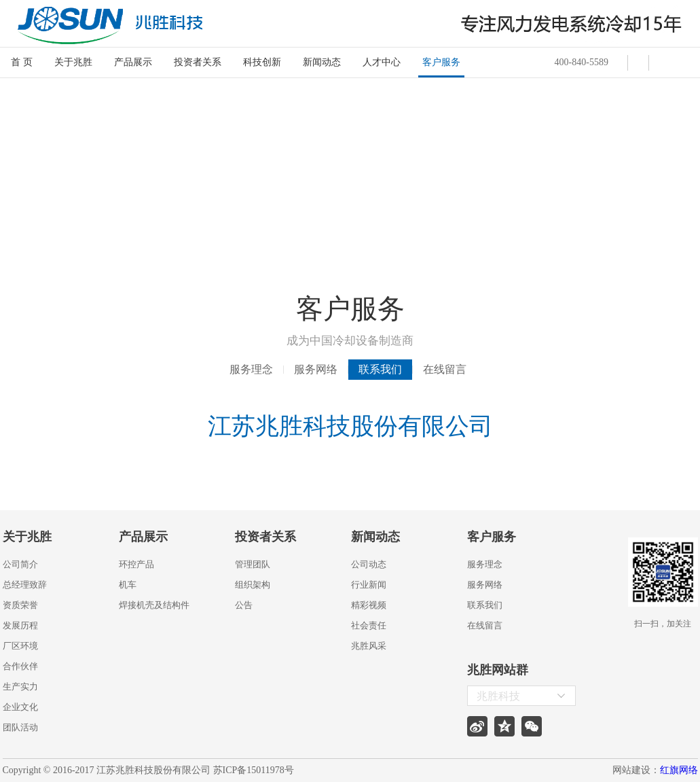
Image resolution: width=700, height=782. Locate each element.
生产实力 (20, 687)
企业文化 (20, 707)
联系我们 (380, 369)
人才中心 (382, 62)
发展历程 (20, 625)
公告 (244, 605)
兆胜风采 (369, 646)
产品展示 (133, 62)
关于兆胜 (73, 62)
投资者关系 (198, 62)
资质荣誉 (20, 605)
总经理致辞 (25, 585)
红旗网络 (679, 770)
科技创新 (262, 62)
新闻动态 (322, 62)
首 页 (22, 62)
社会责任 (369, 625)
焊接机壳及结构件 (154, 605)
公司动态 (369, 564)
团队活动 (20, 727)
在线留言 (445, 369)
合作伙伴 (20, 666)
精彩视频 (369, 605)
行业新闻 (369, 585)
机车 (128, 585)
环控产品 (136, 564)
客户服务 (441, 62)
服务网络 (316, 369)
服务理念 (251, 369)
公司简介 (20, 564)
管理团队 (253, 564)
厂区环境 (20, 646)
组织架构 (253, 585)
